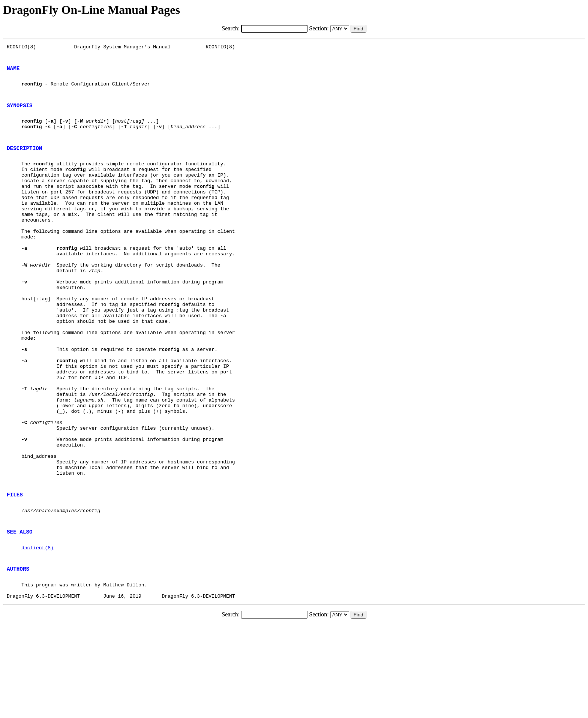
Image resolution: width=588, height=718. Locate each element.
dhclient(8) (37, 634)
